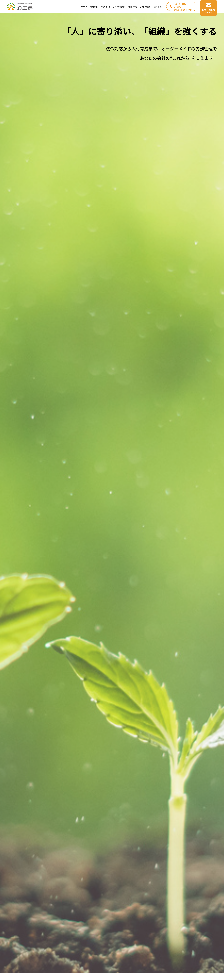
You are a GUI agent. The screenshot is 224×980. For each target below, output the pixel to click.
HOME (84, 6)
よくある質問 (119, 6)
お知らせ (158, 6)
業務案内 (94, 6)
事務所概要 (145, 6)
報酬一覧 (133, 6)
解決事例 (105, 6)
